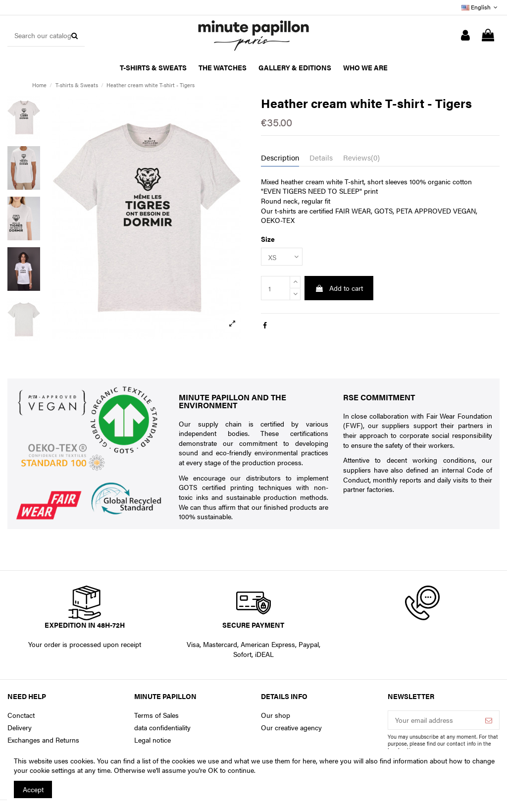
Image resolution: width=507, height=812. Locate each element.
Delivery (20, 728)
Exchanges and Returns (43, 740)
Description (280, 158)
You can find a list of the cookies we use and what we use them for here (206, 760)
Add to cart (339, 288)
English (481, 7)
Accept (33, 789)
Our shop (276, 715)
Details (321, 158)
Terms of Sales (156, 715)
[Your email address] (433, 720)
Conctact (21, 715)
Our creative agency (291, 728)
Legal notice (152, 740)
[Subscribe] (489, 720)
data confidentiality (162, 728)
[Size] (282, 257)
